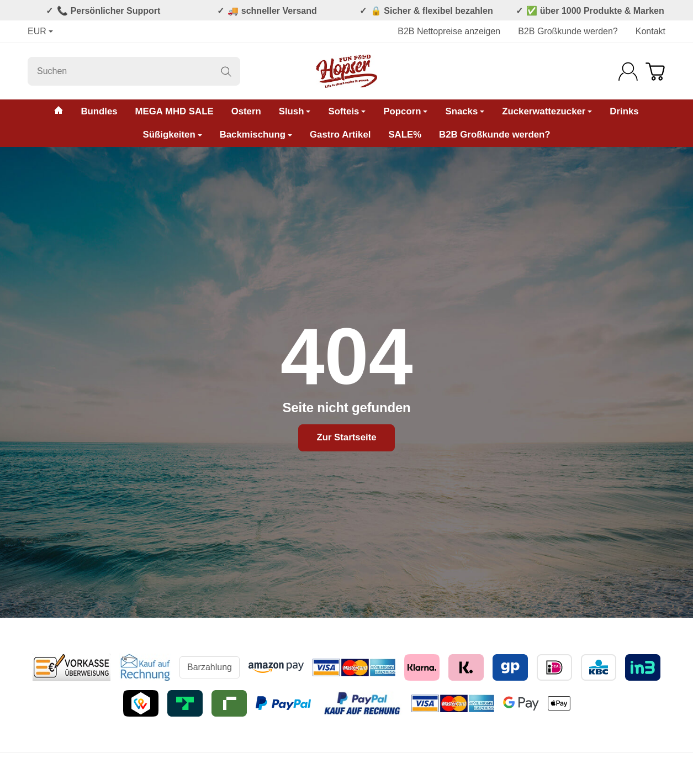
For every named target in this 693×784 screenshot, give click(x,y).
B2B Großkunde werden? (568, 31)
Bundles (99, 111)
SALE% (405, 135)
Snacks (465, 111)
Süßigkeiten (173, 135)
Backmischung (256, 135)
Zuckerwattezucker (547, 111)
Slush (295, 111)
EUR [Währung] (40, 31)
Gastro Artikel (340, 135)
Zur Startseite (346, 437)
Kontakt (650, 31)
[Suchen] (134, 71)
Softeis (347, 111)
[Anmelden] (628, 72)
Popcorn (405, 111)
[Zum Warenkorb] (655, 72)
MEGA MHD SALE (174, 111)
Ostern (246, 111)
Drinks (624, 111)
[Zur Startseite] (346, 71)
